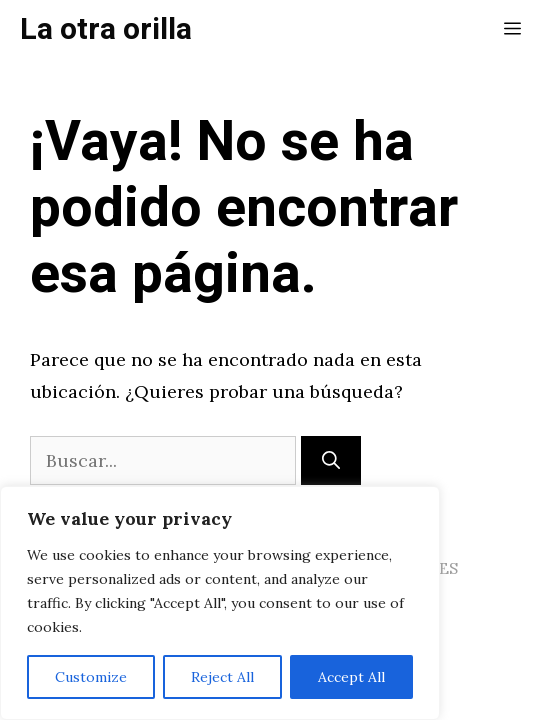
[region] (220, 603)
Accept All (351, 677)
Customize (91, 677)
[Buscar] (331, 460)
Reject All (222, 677)
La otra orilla (106, 30)
